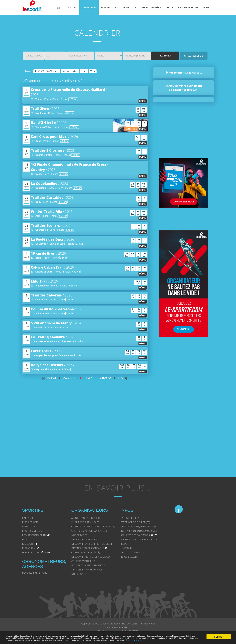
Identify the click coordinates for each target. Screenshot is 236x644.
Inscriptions (104, 8)
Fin (123, 379)
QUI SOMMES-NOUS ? (132, 553)
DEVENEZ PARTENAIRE (35, 573)
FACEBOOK (28, 544)
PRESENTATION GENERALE (86, 540)
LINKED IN (126, 549)
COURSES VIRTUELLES (83, 562)
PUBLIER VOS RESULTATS (85, 523)
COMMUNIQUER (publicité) (86, 553)
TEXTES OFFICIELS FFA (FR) (135, 523)
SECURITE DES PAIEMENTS (135, 536)
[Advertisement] (85, 440)
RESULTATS (29, 527)
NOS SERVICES (79, 536)
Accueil (65, 8)
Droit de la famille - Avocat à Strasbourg (196, 531)
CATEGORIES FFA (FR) (132, 518)
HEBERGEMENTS (31, 553)
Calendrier (83, 8)
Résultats (126, 8)
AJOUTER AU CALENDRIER (85, 518)
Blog (168, 8)
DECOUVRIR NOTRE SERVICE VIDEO (91, 557)
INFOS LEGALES (129, 557)
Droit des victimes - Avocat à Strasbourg (196, 540)
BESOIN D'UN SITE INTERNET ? (88, 566)
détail (143, 102)
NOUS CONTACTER (82, 575)
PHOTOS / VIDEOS (32, 531)
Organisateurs (187, 8)
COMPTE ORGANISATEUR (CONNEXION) (93, 527)
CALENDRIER (29, 518)
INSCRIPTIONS (30, 523)
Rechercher (165, 56)
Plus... (207, 8)
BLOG (25, 540)
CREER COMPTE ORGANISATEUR (89, 531)
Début (49, 379)
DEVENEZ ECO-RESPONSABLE (88, 549)
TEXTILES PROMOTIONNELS (87, 570)
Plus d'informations (64, 640)
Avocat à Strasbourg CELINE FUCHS (140, 566)
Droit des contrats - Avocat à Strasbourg (196, 553)
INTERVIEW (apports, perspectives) (139, 531)
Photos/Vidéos (149, 8)
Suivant (108, 379)
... (96, 379)
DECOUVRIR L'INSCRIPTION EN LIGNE (92, 544)
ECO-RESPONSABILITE (34, 536)
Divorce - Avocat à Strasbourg (191, 527)
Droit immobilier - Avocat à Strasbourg (195, 544)
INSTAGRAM (29, 549)
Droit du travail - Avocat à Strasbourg (194, 549)
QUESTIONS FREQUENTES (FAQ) (138, 527)
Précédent (68, 379)
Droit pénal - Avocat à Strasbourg (192, 536)
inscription (131, 130)
